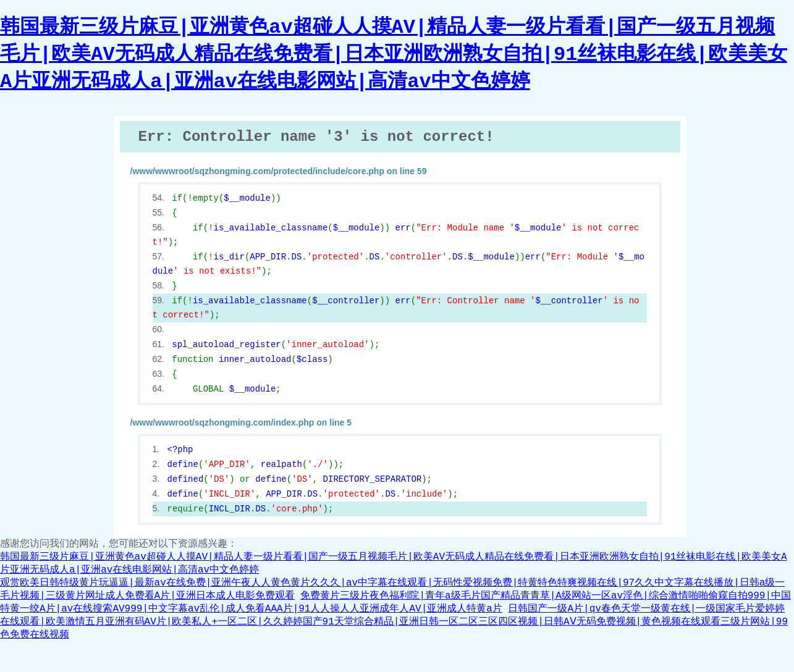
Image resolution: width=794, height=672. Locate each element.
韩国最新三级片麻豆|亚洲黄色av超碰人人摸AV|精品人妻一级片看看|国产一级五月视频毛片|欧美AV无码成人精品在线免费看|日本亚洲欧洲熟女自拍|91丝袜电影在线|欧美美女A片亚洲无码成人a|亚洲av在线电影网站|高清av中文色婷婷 (394, 55)
